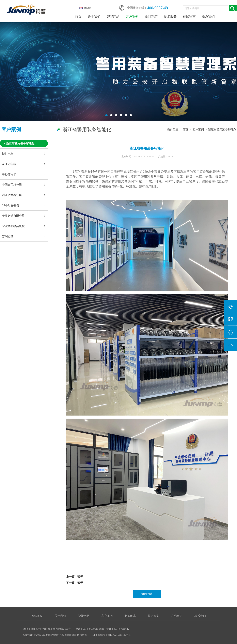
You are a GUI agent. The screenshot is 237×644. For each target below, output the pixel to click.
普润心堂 (8, 236)
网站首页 (37, 616)
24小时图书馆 (11, 205)
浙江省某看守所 (12, 195)
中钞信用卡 (9, 174)
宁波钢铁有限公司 (13, 216)
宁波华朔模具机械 (13, 226)
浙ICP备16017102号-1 (119, 635)
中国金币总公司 (12, 185)
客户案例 (132, 17)
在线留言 (189, 17)
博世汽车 (8, 154)
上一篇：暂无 (75, 577)
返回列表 (147, 594)
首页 (78, 17)
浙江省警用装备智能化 (20, 143)
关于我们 (94, 17)
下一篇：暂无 (75, 583)
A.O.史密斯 (9, 164)
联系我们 (208, 17)
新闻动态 (151, 17)
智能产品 (113, 17)
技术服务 (170, 17)
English (85, 8)
